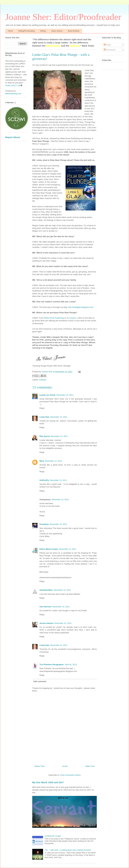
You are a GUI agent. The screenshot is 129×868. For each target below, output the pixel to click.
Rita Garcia (45, 436)
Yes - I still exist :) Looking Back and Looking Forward (68, 850)
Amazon (73, 318)
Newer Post (40, 766)
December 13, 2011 (65, 395)
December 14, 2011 (62, 590)
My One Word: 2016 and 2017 (48, 782)
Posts (107, 45)
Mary (42, 461)
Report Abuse (13, 137)
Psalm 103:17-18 (13, 85)
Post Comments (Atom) (70, 775)
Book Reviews (74, 31)
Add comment (40, 681)
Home (10, 31)
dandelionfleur (46, 590)
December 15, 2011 (63, 623)
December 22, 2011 (59, 645)
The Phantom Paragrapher (52, 664)
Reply (42, 408)
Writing (43, 31)
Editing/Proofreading (26, 31)
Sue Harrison (46, 607)
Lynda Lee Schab (47, 395)
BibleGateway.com (13, 94)
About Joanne (57, 31)
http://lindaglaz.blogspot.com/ (81, 307)
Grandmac (44, 524)
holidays (43, 380)
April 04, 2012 (71, 664)
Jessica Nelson (46, 623)
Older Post (90, 766)
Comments (110, 50)
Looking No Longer (53, 836)
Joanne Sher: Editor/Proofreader (63, 17)
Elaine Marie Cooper (49, 549)
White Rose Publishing (54, 318)
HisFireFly (44, 480)
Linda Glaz (44, 417)
